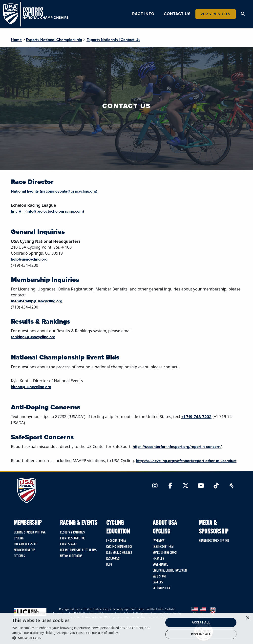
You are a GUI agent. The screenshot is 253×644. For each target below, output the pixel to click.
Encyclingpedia (116, 541)
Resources (113, 559)
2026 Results (215, 14)
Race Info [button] (143, 14)
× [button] (247, 618)
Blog (109, 565)
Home (16, 40)
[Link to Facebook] (170, 486)
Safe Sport (159, 577)
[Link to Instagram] (155, 486)
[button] (86, 638)
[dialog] (126, 628)
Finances (158, 559)
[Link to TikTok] (216, 486)
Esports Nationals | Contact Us (113, 40)
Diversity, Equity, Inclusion (170, 571)
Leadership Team (163, 547)
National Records (71, 556)
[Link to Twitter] (186, 486)
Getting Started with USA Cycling (30, 535)
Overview (159, 541)
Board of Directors (165, 553)
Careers (158, 582)
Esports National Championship (54, 40)
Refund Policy (161, 588)
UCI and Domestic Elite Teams (78, 550)
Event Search (69, 544)
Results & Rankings (72, 533)
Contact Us (177, 14)
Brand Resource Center (214, 541)
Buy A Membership (25, 544)
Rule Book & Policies (119, 553)
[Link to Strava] (232, 486)
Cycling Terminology (119, 547)
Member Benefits (25, 550)
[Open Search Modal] (243, 14)
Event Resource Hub (73, 538)
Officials (19, 556)
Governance (160, 565)
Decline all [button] (201, 634)
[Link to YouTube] (201, 486)
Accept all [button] (201, 622)
